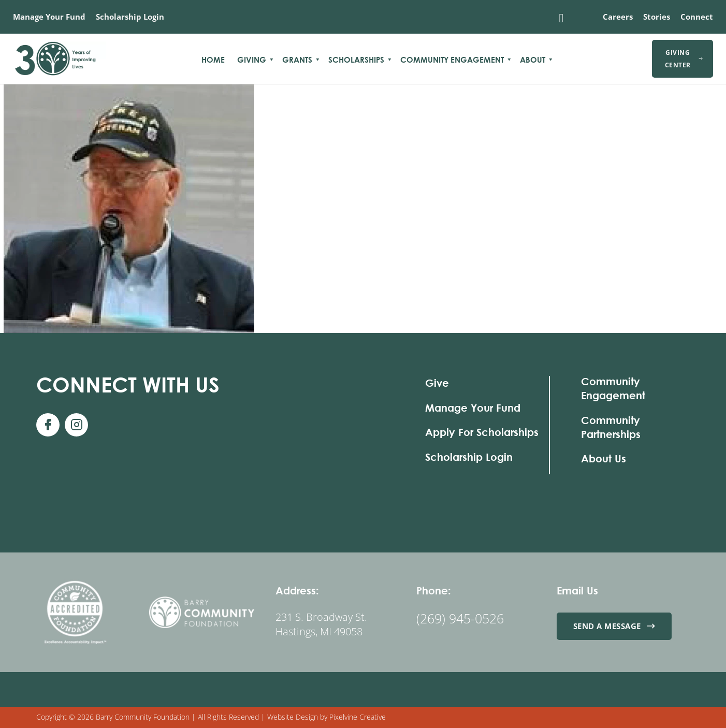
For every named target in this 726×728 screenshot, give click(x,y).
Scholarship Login (130, 17)
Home (213, 60)
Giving (252, 60)
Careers (618, 17)
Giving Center (684, 59)
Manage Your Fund (49, 17)
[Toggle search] (561, 18)
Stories (657, 17)
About (533, 60)
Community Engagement (452, 60)
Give (437, 383)
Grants (297, 60)
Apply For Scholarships (482, 432)
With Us (128, 384)
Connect (697, 17)
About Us (604, 458)
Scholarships (356, 60)
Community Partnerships (611, 427)
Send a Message (614, 626)
